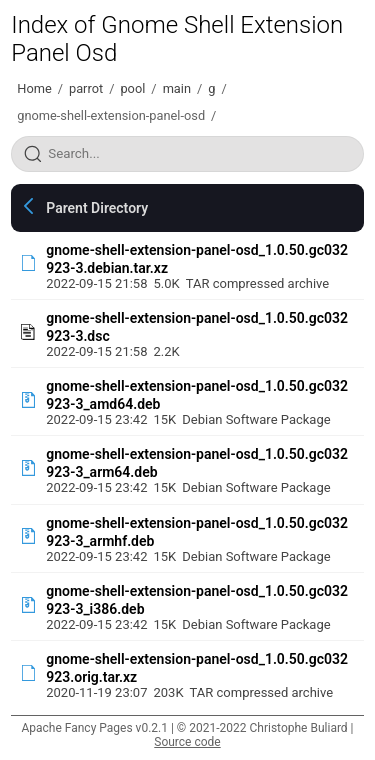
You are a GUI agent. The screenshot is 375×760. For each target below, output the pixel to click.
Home (34, 88)
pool (132, 88)
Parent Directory (97, 208)
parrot (86, 88)
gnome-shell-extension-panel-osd (111, 115)
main (177, 88)
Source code (187, 742)
